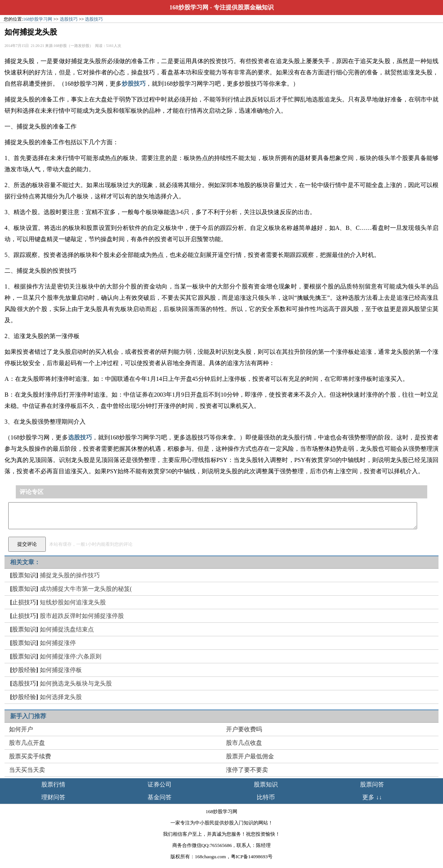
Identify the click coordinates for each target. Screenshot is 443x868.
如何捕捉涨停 (58, 643)
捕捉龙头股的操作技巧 (70, 575)
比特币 (266, 797)
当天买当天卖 (27, 770)
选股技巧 (69, 19)
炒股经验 (24, 670)
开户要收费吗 (244, 729)
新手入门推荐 (28, 716)
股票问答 (372, 784)
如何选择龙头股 (61, 697)
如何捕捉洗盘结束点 (67, 629)
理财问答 (53, 797)
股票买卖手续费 (30, 756)
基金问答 (160, 797)
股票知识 (24, 575)
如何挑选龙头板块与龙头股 (76, 683)
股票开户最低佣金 (250, 756)
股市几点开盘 (27, 743)
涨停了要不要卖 (247, 770)
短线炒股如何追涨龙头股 (73, 602)
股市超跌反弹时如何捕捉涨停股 (82, 616)
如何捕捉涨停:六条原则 (71, 656)
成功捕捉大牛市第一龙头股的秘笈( (86, 589)
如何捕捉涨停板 (61, 670)
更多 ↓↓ (372, 797)
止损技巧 (24, 602)
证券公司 (160, 784)
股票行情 (53, 784)
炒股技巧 (134, 84)
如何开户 (21, 729)
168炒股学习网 (189, 7)
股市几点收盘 (244, 743)
